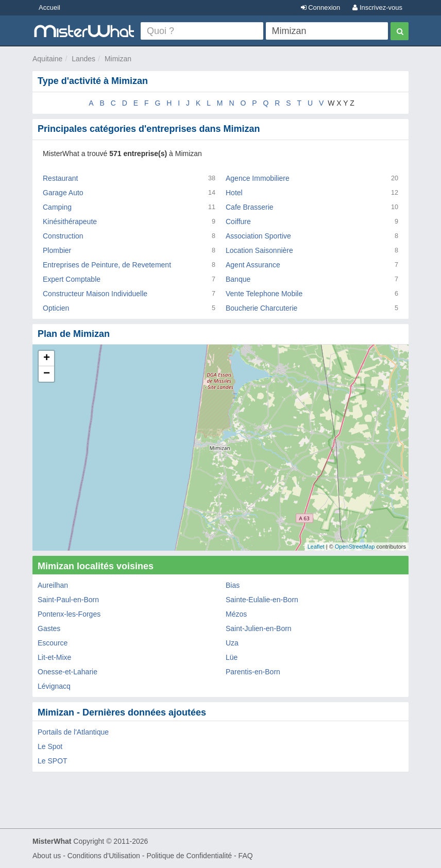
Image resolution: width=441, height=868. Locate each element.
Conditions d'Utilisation (104, 856)
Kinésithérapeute (70, 222)
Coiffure (238, 222)
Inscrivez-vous (377, 7)
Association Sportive (258, 236)
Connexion (321, 7)
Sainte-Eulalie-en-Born (262, 600)
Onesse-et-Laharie (67, 672)
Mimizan (118, 59)
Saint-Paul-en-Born (68, 600)
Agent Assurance (253, 265)
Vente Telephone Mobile (264, 294)
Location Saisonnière (259, 250)
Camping (57, 207)
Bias (233, 585)
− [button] (47, 374)
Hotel (234, 193)
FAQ (246, 856)
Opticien (56, 308)
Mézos (236, 614)
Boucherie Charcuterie (261, 308)
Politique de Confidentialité (189, 856)
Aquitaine (47, 59)
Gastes (49, 628)
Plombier (57, 250)
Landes (83, 59)
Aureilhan (53, 585)
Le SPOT (53, 761)
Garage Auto (63, 193)
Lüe (232, 657)
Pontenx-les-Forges (69, 614)
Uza (232, 643)
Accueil (49, 7)
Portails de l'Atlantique (73, 732)
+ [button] (47, 359)
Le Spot (50, 746)
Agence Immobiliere (258, 178)
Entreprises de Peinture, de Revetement (107, 265)
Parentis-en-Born (253, 672)
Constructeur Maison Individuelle (95, 294)
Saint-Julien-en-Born (259, 628)
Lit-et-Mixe (54, 657)
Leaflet (316, 547)
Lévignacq (54, 686)
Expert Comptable (72, 279)
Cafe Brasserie (250, 207)
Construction (63, 236)
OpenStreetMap (355, 547)
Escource (53, 643)
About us (47, 856)
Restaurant (60, 178)
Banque (238, 279)
